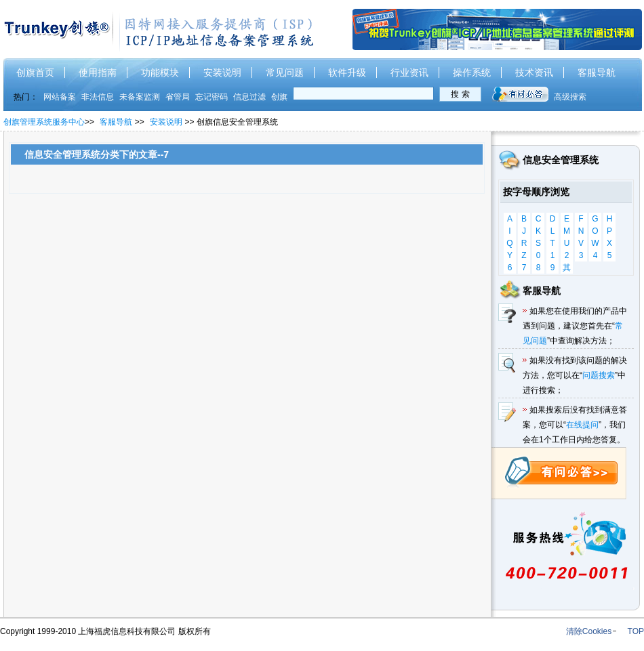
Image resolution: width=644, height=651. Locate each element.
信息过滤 (249, 97)
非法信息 (98, 97)
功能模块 (160, 72)
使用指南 (98, 72)
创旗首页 (35, 72)
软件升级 (347, 72)
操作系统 (472, 72)
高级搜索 (570, 97)
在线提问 (582, 425)
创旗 (279, 97)
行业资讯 (409, 72)
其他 (567, 268)
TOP (636, 631)
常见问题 (285, 72)
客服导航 (597, 72)
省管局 (178, 97)
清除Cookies (589, 631)
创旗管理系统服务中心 (44, 122)
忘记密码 (212, 97)
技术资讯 (534, 72)
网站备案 (60, 97)
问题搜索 (599, 375)
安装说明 (222, 72)
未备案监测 (140, 97)
